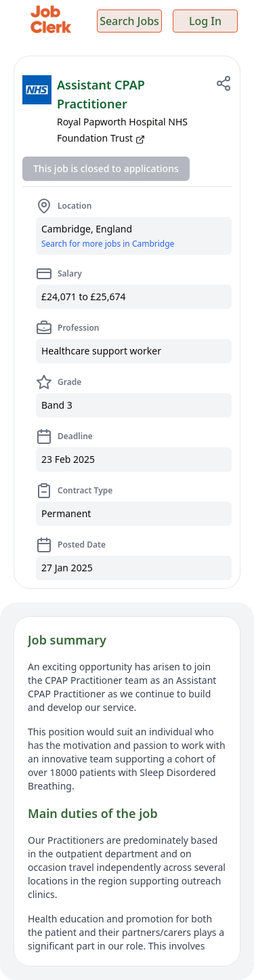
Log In (205, 21)
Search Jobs (129, 21)
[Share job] (224, 83)
